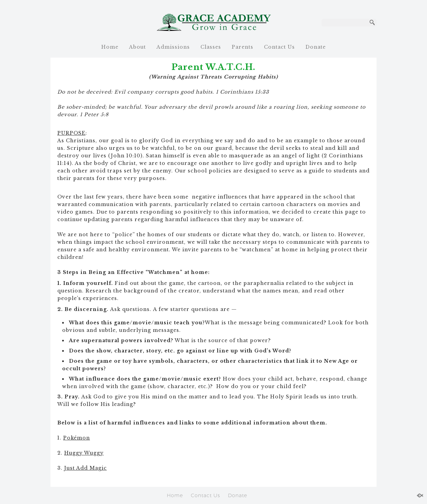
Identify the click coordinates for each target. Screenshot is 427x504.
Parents (243, 47)
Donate (316, 47)
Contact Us (279, 47)
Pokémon (77, 438)
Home (110, 47)
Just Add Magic (85, 468)
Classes (211, 47)
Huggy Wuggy (84, 453)
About (137, 47)
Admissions (173, 47)
